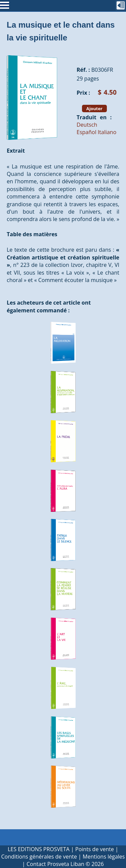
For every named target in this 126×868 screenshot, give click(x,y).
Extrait (16, 151)
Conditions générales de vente (39, 857)
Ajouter (94, 108)
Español (87, 132)
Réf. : (83, 70)
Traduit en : (94, 117)
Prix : (83, 93)
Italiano (107, 132)
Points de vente (95, 849)
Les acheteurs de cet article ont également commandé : (49, 306)
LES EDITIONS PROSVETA (39, 849)
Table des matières (32, 234)
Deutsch (87, 125)
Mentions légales (104, 857)
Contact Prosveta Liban (55, 864)
